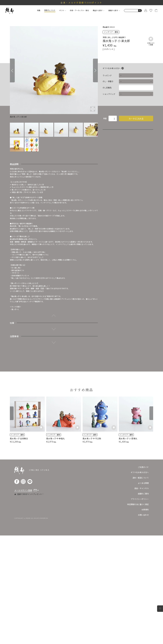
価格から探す (114, 10)
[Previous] (12, 71)
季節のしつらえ (50, 10)
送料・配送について (141, 586)
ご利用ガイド (143, 576)
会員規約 (145, 618)
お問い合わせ (143, 623)
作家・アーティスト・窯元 (79, 10)
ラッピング (107, 75)
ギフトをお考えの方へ (112, 68)
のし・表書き (108, 81)
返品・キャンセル (142, 597)
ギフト (63, 10)
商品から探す (99, 10)
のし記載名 (107, 88)
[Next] (95, 71)
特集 (39, 10)
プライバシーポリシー (140, 607)
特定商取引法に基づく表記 (138, 613)
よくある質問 (143, 592)
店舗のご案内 (143, 602)
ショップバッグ (109, 94)
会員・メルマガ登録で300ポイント (81, 3)
